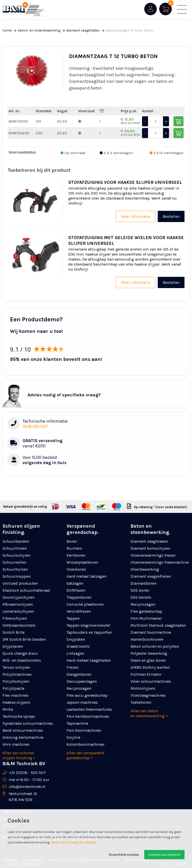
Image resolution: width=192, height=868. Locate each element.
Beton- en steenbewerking (39, 30)
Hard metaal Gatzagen (86, 576)
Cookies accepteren (164, 855)
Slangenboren (79, 674)
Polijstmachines (17, 674)
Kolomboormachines (85, 744)
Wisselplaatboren (82, 562)
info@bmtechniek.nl (27, 787)
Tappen (73, 618)
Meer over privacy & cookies (74, 842)
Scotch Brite (13, 632)
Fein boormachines (84, 730)
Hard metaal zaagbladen (89, 660)
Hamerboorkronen (147, 639)
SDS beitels (141, 597)
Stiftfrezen (76, 590)
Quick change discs (20, 653)
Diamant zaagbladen (83, 30)
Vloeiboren (76, 569)
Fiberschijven (15, 618)
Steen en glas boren (148, 660)
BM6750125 (18, 121)
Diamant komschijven (150, 548)
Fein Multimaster (146, 618)
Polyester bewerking (149, 653)
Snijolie (73, 737)
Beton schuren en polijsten (155, 646)
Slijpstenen (13, 646)
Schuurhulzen (15, 569)
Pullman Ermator (146, 674)
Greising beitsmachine (23, 737)
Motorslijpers (143, 688)
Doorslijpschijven (18, 597)
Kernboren (76, 555)
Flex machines (15, 695)
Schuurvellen (14, 562)
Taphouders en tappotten (89, 632)
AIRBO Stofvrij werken (150, 667)
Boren (72, 541)
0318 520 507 (35, 426)
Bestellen (171, 216)
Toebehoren (141, 702)
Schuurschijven (16, 555)
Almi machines (16, 744)
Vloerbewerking (145, 569)
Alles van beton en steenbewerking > (149, 713)
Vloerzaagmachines (148, 695)
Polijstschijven (16, 681)
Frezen (72, 667)
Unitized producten (20, 583)
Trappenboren (79, 597)
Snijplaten (76, 639)
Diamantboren (143, 583)
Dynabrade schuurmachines (28, 723)
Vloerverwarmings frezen (153, 555)
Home (7, 30)
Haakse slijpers (16, 702)
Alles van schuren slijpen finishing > (19, 755)
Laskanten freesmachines (89, 709)
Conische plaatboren (85, 604)
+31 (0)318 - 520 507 (27, 773)
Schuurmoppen (17, 576)
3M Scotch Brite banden (24, 639)
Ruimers (74, 548)
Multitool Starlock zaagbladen (158, 625)
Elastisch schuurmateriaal (26, 590)
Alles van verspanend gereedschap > (85, 755)
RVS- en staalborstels (22, 660)
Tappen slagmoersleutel (88, 625)
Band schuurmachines (23, 730)
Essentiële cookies (124, 855)
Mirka (8, 709)
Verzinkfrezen (79, 611)
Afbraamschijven (18, 604)
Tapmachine (77, 723)
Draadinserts (78, 646)
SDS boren (140, 590)
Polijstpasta (13, 688)
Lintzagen (75, 653)
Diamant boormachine (151, 632)
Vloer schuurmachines (151, 681)
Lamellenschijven (18, 611)
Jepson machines (82, 702)
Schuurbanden (16, 541)
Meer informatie (135, 216)
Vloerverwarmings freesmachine (160, 562)
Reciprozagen (79, 688)
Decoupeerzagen (82, 681)
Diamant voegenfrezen (151, 576)
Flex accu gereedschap (87, 695)
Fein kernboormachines (88, 716)
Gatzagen (75, 583)
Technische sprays (19, 716)
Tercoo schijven (16, 667)
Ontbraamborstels (19, 625)
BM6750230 (19, 133)
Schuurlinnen (15, 548)
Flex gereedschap (146, 611)
